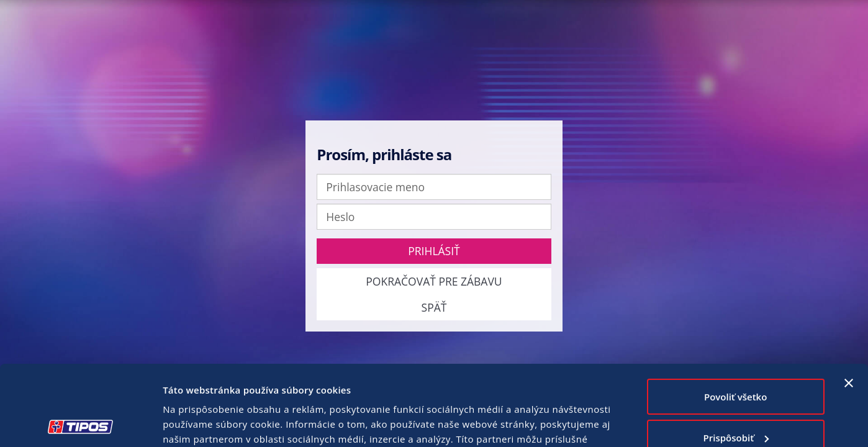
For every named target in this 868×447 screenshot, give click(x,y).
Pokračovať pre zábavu (434, 281)
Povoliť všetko (735, 317)
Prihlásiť (434, 251)
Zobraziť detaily (198, 423)
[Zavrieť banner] (849, 303)
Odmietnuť (735, 398)
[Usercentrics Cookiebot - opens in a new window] (80, 423)
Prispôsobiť (736, 357)
